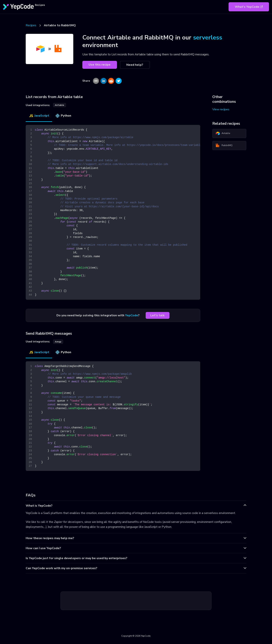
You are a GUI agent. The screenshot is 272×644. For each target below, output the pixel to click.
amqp (58, 342)
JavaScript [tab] (39, 116)
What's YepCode (249, 7)
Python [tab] (63, 116)
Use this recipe (100, 65)
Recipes (31, 25)
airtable (59, 105)
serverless (208, 38)
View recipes (221, 109)
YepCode (132, 315)
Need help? (135, 65)
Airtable (223, 133)
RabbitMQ (224, 146)
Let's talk (158, 315)
